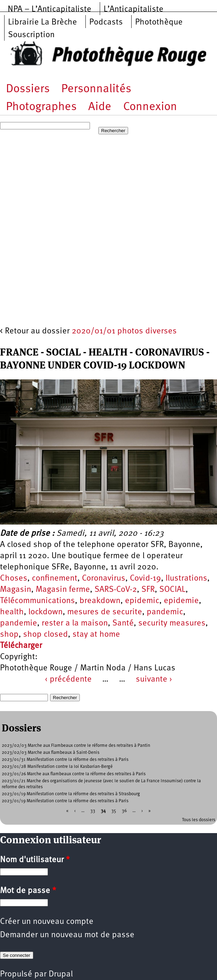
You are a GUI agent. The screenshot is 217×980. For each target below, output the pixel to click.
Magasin (16, 590)
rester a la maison (75, 623)
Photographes (41, 107)
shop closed (45, 635)
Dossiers (28, 89)
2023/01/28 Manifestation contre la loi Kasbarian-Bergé (57, 767)
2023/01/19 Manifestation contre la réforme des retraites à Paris (65, 801)
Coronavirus (104, 579)
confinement (55, 579)
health (12, 612)
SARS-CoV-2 (116, 590)
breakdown (100, 601)
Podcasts (106, 22)
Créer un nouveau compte (47, 922)
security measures (172, 623)
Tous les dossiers (199, 820)
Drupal (61, 974)
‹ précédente (68, 680)
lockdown (45, 612)
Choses (14, 579)
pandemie (19, 623)
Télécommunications (37, 601)
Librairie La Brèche (43, 22)
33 (93, 810)
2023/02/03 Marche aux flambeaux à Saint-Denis (51, 753)
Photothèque (159, 22)
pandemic (165, 612)
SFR (148, 590)
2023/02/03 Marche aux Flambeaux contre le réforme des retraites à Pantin (76, 746)
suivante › (154, 680)
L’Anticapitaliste (134, 9)
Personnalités (96, 89)
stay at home (96, 635)
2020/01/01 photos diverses (124, 331)
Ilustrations (186, 579)
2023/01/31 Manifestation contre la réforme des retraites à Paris (65, 760)
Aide (100, 107)
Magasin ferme (63, 590)
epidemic (142, 601)
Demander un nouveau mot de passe (67, 935)
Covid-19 (145, 579)
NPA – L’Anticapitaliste (50, 9)
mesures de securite (105, 612)
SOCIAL (172, 590)
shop (9, 635)
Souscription (31, 35)
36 (124, 810)
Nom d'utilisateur (35, 860)
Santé (123, 623)
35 (114, 810)
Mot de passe (28, 891)
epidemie (181, 601)
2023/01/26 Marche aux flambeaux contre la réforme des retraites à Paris (74, 774)
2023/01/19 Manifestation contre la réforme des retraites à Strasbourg (71, 794)
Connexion (150, 107)
